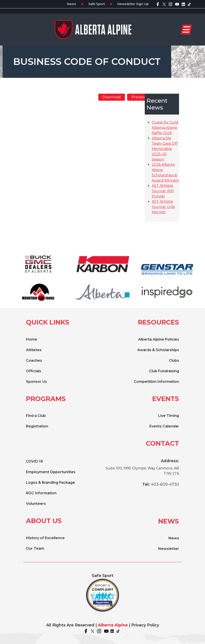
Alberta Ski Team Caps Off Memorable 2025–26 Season (165, 149)
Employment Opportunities (51, 472)
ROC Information (41, 493)
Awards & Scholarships (158, 350)
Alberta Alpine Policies (159, 339)
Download (112, 97)
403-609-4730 (165, 484)
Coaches (34, 360)
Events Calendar (164, 426)
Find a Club (36, 416)
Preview (138, 97)
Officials (34, 371)
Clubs (174, 360)
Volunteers (36, 504)
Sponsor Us (36, 382)
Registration (37, 426)
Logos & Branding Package (50, 483)
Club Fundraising (164, 371)
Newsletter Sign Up (133, 4)
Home (32, 339)
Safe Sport (97, 4)
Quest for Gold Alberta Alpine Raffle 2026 (165, 128)
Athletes (34, 350)
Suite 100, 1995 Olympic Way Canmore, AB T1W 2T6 (142, 471)
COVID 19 (34, 461)
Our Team (35, 548)
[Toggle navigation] (186, 30)
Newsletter (169, 549)
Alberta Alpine (113, 625)
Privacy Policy (145, 625)
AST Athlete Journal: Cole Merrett (163, 207)
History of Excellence (45, 538)
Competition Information (156, 382)
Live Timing (169, 416)
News (71, 4)
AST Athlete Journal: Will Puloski (163, 191)
